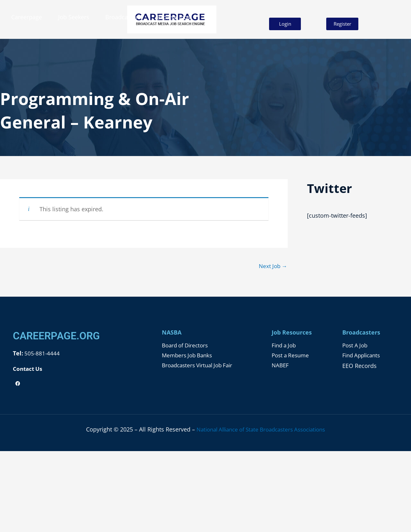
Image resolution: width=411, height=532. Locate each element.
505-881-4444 (42, 354)
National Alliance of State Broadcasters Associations (261, 429)
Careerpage (27, 17)
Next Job (272, 266)
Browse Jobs (174, 17)
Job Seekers (74, 17)
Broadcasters (123, 17)
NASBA (172, 333)
